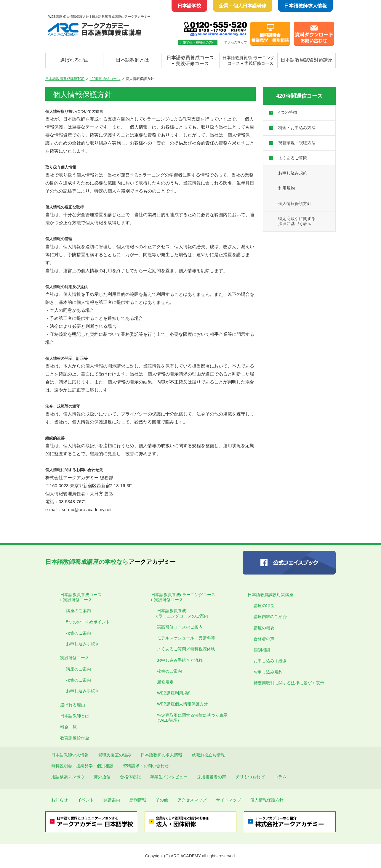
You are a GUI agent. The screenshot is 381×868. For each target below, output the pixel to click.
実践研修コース (75, 658)
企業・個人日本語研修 (243, 6)
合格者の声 (264, 639)
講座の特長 (264, 606)
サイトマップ (228, 800)
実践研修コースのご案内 (180, 627)
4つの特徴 (288, 112)
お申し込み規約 (293, 173)
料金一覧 (68, 727)
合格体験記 (130, 777)
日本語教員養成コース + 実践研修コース (190, 61)
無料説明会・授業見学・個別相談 (82, 766)
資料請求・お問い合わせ (146, 766)
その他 (162, 800)
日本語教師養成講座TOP (65, 79)
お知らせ (60, 800)
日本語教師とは (132, 60)
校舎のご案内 (79, 633)
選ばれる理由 (74, 60)
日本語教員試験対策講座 (307, 60)
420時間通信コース (105, 79)
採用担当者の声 (212, 777)
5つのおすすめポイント (88, 622)
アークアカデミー (111, 562)
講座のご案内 (79, 611)
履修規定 (165, 682)
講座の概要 (264, 628)
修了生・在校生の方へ (198, 42)
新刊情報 (138, 800)
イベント (86, 800)
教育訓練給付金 (75, 738)
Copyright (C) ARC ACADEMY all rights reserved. (190, 856)
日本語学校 (189, 6)
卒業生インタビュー (169, 777)
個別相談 (262, 650)
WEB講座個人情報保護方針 (183, 704)
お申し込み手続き (83, 644)
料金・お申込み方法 (297, 128)
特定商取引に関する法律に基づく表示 (289, 683)
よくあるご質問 (293, 158)
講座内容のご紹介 (270, 617)
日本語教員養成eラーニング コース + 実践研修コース (249, 61)
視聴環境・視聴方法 (297, 143)
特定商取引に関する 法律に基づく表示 (297, 221)
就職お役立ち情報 (208, 755)
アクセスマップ (236, 42)
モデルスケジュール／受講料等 (186, 638)
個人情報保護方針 (295, 203)
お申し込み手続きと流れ (180, 660)
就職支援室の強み (115, 755)
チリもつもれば (250, 777)
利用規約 (286, 188)
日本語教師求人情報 (305, 6)
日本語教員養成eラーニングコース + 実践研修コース (180, 597)
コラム (280, 777)
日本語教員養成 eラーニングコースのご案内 (180, 613)
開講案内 (112, 800)
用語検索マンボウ (68, 777)
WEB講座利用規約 (174, 693)
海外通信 (102, 777)
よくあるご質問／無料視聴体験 (186, 649)
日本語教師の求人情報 (161, 755)
